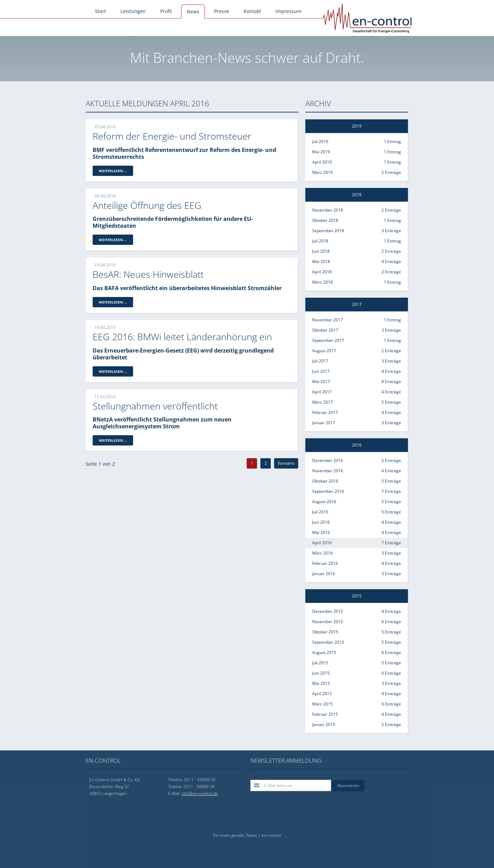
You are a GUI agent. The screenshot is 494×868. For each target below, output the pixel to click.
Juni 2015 (357, 673)
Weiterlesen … (116, 171)
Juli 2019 (357, 142)
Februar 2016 (357, 563)
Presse (222, 11)
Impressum (289, 11)
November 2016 (357, 471)
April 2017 (357, 392)
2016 (357, 445)
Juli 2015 (357, 663)
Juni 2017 (357, 371)
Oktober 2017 (357, 330)
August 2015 (357, 653)
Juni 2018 (357, 251)
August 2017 (357, 351)
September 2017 (357, 341)
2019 (357, 126)
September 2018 (357, 231)
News (193, 11)
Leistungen (133, 11)
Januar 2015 (357, 725)
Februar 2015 (357, 714)
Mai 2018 (357, 262)
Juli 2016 (357, 512)
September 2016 (357, 491)
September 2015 (357, 642)
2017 (357, 304)
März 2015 (357, 704)
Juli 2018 (357, 241)
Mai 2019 (357, 152)
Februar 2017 (357, 413)
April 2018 (357, 272)
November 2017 (357, 320)
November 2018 (357, 210)
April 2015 (357, 694)
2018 (357, 195)
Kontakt (252, 11)
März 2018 (357, 282)
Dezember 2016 (357, 461)
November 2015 (357, 622)
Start (101, 11)
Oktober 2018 (357, 221)
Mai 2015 (357, 683)
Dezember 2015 (357, 611)
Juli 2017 (357, 361)
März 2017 (357, 402)
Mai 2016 (357, 533)
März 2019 (357, 173)
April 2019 (357, 162)
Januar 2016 (357, 574)
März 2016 (357, 553)
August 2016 (357, 502)
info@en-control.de (200, 793)
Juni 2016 (357, 522)
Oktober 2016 (357, 481)
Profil (166, 11)
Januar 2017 (357, 423)
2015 (357, 596)
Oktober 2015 (357, 632)
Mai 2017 (357, 382)
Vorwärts (286, 463)
